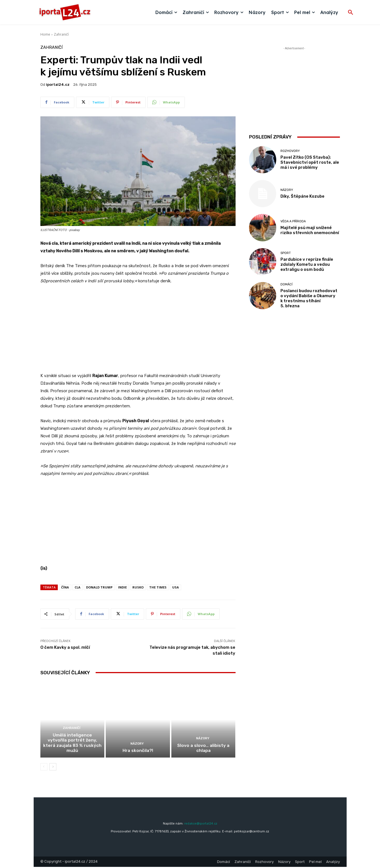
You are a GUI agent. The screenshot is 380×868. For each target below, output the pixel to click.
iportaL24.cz (58, 85)
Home (45, 34)
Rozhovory (290, 151)
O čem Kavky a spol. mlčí (65, 647)
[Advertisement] (138, 331)
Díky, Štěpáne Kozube (302, 196)
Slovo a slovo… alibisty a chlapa (203, 749)
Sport (286, 253)
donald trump (99, 587)
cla (78, 587)
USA (176, 587)
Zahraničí (61, 34)
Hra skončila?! (138, 752)
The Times (158, 587)
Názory (137, 745)
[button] (351, 13)
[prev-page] (44, 768)
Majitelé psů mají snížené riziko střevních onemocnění (310, 230)
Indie (122, 587)
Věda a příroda (293, 221)
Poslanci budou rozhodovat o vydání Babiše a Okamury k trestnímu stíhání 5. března (309, 298)
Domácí (286, 284)
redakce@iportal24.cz (201, 825)
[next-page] (53, 768)
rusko (138, 587)
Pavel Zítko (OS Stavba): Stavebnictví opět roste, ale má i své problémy (310, 162)
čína (65, 587)
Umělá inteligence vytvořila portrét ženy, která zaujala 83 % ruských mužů (72, 747)
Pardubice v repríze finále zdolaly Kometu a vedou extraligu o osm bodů (307, 264)
